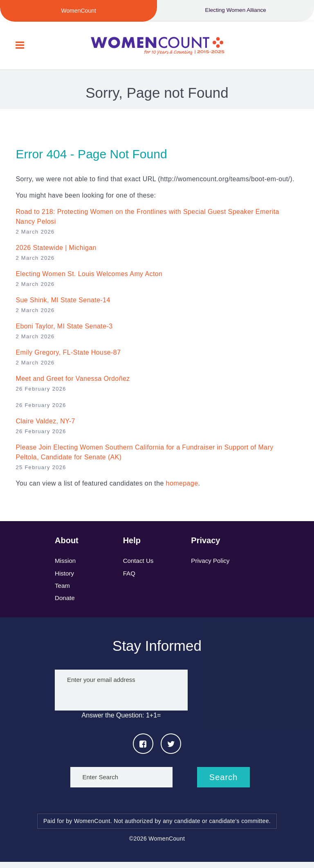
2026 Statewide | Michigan (56, 251)
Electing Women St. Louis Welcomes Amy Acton (89, 277)
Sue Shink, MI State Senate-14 (63, 303)
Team (63, 590)
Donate (65, 604)
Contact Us (139, 564)
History (65, 577)
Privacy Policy (211, 564)
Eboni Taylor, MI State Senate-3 (64, 329)
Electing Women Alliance (235, 11)
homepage (182, 487)
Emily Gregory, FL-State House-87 (68, 356)
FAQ (130, 577)
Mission (66, 564)
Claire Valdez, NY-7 (45, 424)
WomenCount (157, 47)
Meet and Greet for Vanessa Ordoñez (73, 382)
